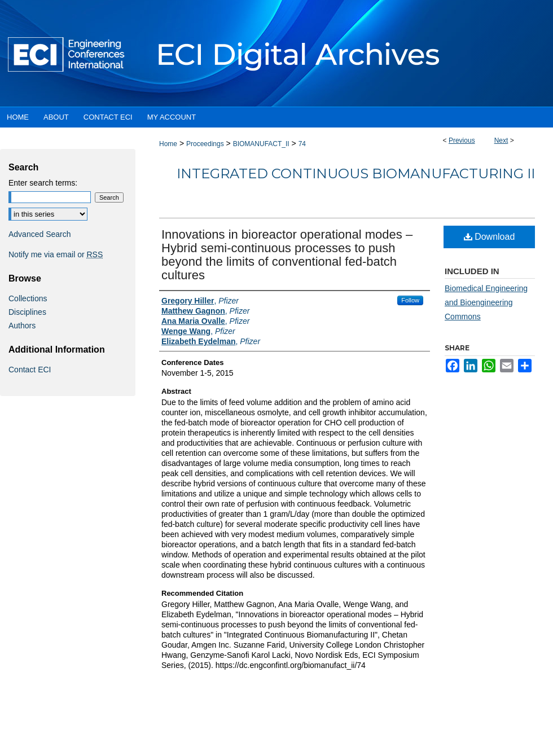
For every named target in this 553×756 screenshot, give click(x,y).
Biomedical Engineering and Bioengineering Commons (486, 302)
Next (501, 140)
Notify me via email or (56, 254)
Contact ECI (30, 370)
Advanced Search (40, 234)
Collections (28, 298)
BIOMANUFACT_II (261, 144)
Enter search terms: (43, 183)
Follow (410, 300)
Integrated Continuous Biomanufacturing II (356, 173)
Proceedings (205, 144)
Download (490, 237)
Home (168, 144)
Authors (22, 326)
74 (302, 144)
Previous (462, 140)
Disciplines (27, 312)
